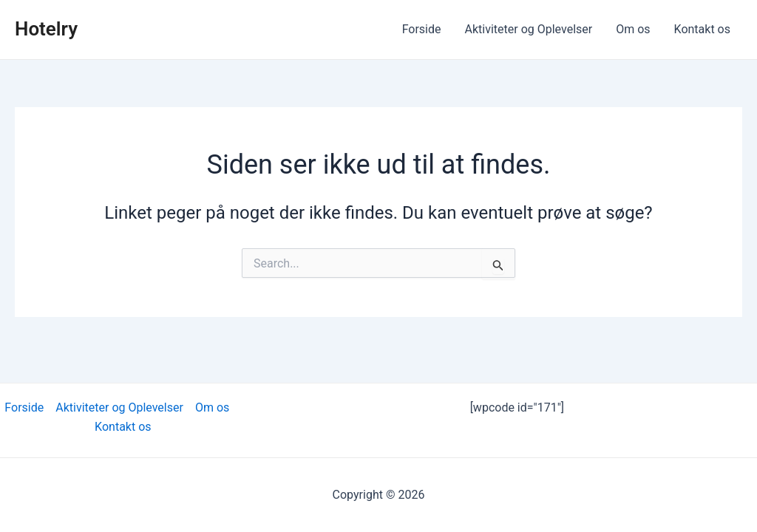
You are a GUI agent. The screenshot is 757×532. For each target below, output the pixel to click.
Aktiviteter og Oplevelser (529, 29)
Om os (633, 29)
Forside (422, 29)
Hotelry (46, 29)
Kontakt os (702, 29)
